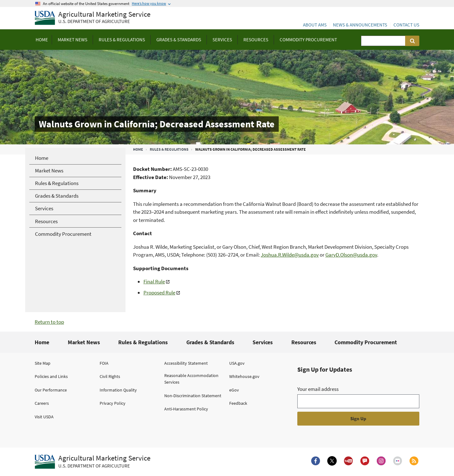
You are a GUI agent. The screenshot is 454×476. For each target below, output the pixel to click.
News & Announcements (360, 25)
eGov (234, 390)
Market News (84, 342)
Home (138, 149)
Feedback (238, 403)
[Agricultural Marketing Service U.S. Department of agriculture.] (93, 462)
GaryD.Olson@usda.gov (351, 255)
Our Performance (51, 390)
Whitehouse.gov (244, 376)
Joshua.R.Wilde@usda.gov (290, 255)
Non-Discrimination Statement (193, 396)
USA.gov (237, 363)
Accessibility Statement (186, 363)
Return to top (49, 322)
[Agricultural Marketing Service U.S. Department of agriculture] (93, 18)
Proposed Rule (159, 293)
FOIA (104, 363)
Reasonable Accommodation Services (191, 379)
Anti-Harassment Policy (186, 409)
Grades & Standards (210, 342)
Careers (42, 403)
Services (263, 342)
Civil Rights (110, 376)
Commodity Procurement (366, 342)
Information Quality (118, 390)
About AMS (315, 25)
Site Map (43, 363)
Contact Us (406, 25)
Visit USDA (44, 417)
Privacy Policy (113, 403)
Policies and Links (51, 376)
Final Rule (154, 282)
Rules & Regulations (169, 149)
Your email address (318, 389)
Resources (304, 342)
